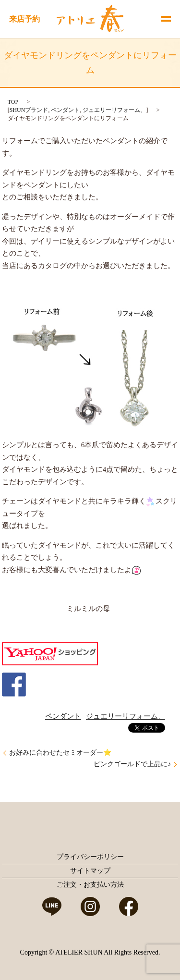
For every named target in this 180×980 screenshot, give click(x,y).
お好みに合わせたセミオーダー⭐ (60, 753)
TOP (13, 102)
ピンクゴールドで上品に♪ (132, 764)
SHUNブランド (29, 110)
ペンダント (65, 110)
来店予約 (24, 19)
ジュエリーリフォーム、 (114, 110)
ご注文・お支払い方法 (90, 885)
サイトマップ (90, 871)
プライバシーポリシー (90, 857)
